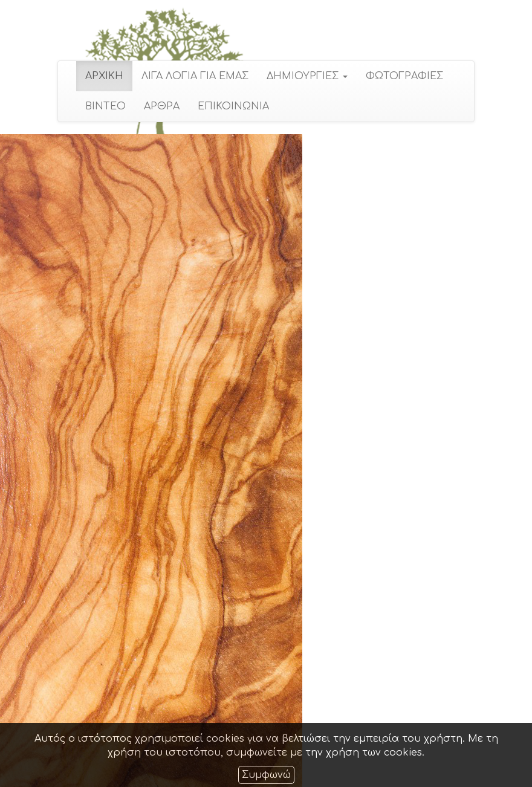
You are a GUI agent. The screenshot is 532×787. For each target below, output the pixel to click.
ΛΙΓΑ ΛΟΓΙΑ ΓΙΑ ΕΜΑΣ (195, 76)
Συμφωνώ (266, 775)
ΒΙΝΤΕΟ (105, 106)
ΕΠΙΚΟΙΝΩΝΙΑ (233, 106)
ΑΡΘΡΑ (162, 106)
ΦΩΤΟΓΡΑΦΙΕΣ (404, 76)
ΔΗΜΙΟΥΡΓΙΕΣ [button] (307, 76)
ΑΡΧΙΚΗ (104, 76)
